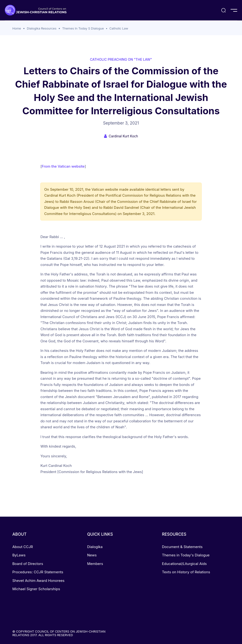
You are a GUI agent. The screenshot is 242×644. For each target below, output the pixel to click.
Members (95, 564)
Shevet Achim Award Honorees (38, 581)
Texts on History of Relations (186, 572)
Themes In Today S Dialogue (83, 28)
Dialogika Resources (42, 28)
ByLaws (19, 555)
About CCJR (23, 547)
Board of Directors (28, 564)
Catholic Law (119, 28)
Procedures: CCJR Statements (38, 572)
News (92, 555)
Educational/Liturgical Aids (184, 564)
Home (17, 28)
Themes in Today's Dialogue (186, 555)
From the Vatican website (63, 166)
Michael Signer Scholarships (36, 589)
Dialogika (95, 547)
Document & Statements (182, 547)
